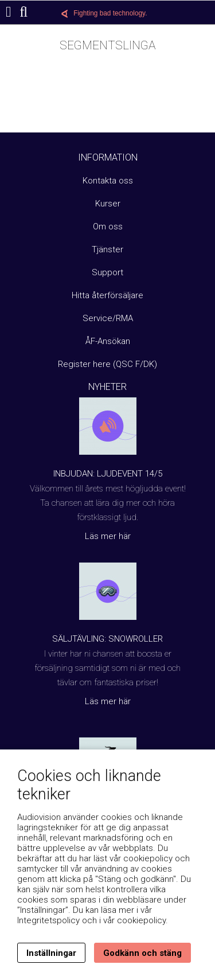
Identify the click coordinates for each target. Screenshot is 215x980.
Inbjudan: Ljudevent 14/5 (108, 474)
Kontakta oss (108, 181)
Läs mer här (108, 536)
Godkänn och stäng (142, 953)
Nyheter (107, 387)
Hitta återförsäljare (107, 295)
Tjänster (107, 249)
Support (107, 272)
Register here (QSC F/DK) (107, 364)
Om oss (108, 227)
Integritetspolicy (48, 920)
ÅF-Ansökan (108, 341)
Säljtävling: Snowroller (107, 639)
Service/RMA (108, 318)
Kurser (108, 204)
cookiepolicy (141, 920)
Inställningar (51, 953)
